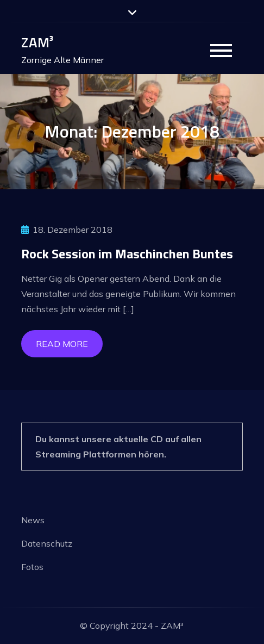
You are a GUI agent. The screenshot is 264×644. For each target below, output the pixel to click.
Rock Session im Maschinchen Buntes (127, 253)
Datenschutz (47, 543)
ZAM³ (37, 42)
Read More (62, 344)
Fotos (32, 567)
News (33, 520)
